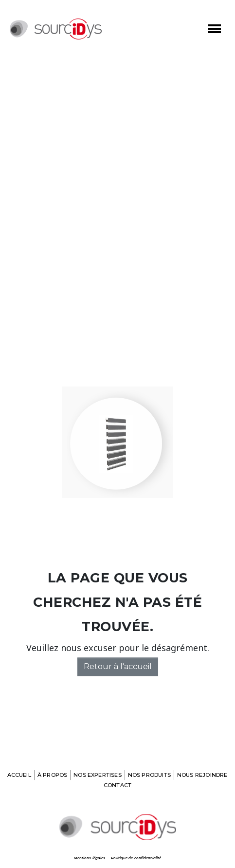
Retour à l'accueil (118, 666)
